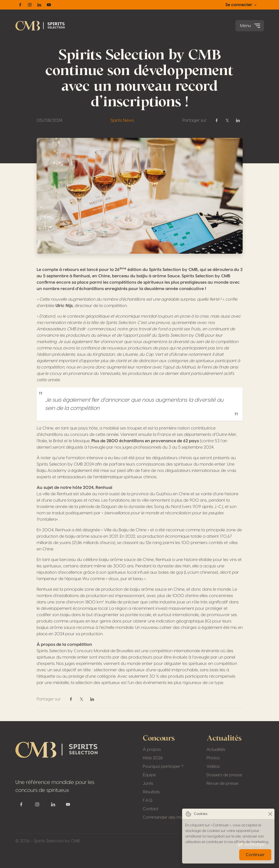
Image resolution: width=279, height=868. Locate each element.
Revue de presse (222, 783)
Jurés (148, 783)
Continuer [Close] (255, 855)
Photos (213, 758)
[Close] (270, 814)
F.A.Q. (148, 800)
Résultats (151, 792)
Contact (151, 809)
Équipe (149, 775)
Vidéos (213, 766)
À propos (152, 749)
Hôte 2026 (153, 758)
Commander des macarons (170, 817)
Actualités (216, 749)
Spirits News (122, 120)
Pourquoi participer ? (163, 766)
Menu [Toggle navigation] (251, 26)
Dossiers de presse (224, 775)
